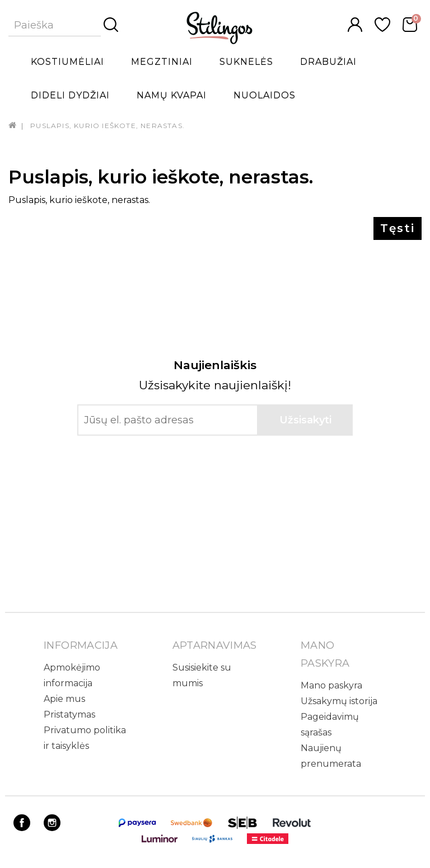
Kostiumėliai (67, 62)
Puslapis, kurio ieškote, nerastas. (107, 126)
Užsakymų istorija (339, 701)
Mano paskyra (331, 685)
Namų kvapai (172, 95)
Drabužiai (328, 62)
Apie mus (64, 699)
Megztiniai (162, 62)
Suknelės (246, 62)
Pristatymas (69, 714)
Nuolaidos (265, 95)
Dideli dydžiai (70, 95)
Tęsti (398, 228)
